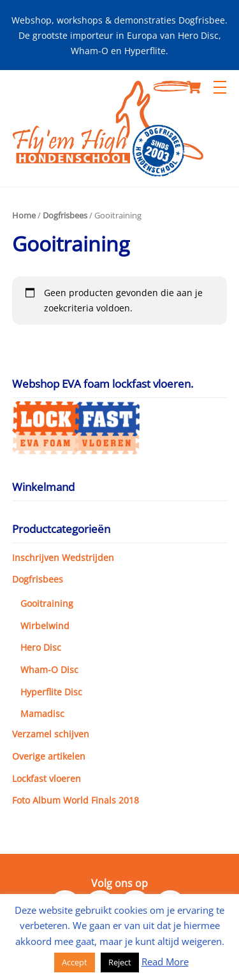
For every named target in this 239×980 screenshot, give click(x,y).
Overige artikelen (49, 756)
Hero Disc (41, 647)
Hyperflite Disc (51, 692)
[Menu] (220, 87)
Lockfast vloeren (47, 778)
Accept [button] (75, 962)
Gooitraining (47, 603)
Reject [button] (120, 962)
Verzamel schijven (51, 734)
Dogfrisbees (65, 215)
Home (24, 215)
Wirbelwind (45, 626)
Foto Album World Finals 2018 (76, 800)
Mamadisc (42, 714)
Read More (165, 962)
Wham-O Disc (49, 670)
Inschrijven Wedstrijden (63, 557)
